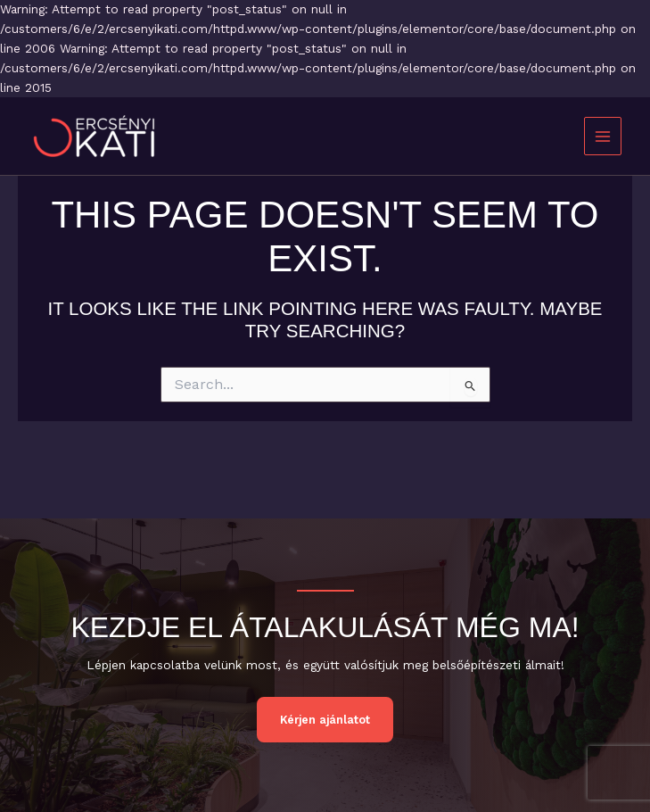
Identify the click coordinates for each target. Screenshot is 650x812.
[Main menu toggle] (603, 136)
